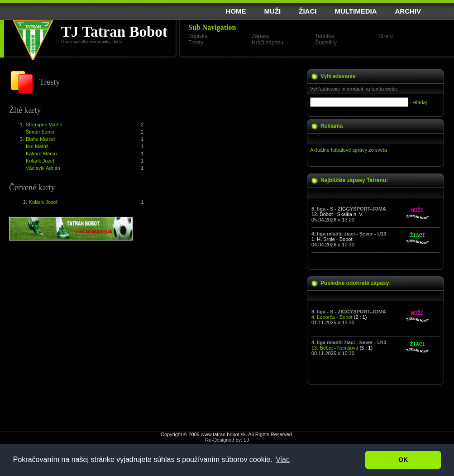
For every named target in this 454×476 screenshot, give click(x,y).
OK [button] (403, 460)
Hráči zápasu (268, 43)
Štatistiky (326, 43)
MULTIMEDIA (356, 11)
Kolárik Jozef (40, 161)
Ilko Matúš (37, 146)
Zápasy (260, 36)
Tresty (196, 43)
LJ (246, 440)
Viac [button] (283, 459)
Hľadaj (420, 102)
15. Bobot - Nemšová (335, 348)
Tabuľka (325, 36)
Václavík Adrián (43, 168)
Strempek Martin (44, 125)
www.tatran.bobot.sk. (224, 434)
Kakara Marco (41, 154)
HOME (236, 11)
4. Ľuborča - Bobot (332, 317)
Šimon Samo (40, 132)
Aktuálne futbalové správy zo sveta (349, 150)
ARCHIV (408, 11)
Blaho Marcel (40, 139)
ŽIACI (308, 11)
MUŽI (273, 11)
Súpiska (198, 36)
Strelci (386, 36)
